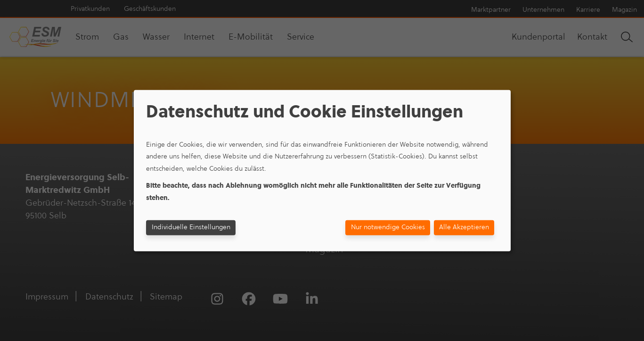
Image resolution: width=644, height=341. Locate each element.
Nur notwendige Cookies (388, 227)
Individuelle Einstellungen (191, 227)
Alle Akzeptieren (464, 227)
